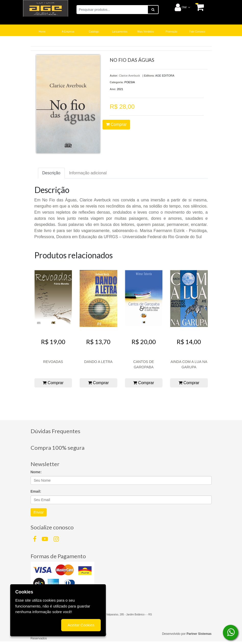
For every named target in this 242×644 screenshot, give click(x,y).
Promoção (172, 32)
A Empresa (68, 32)
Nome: (36, 472)
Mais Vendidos (145, 32)
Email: (36, 491)
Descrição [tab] (51, 173)
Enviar (39, 512)
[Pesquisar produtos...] (112, 10)
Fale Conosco (197, 32)
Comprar (116, 124)
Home (42, 32)
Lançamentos (120, 32)
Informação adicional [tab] (88, 173)
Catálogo (94, 32)
